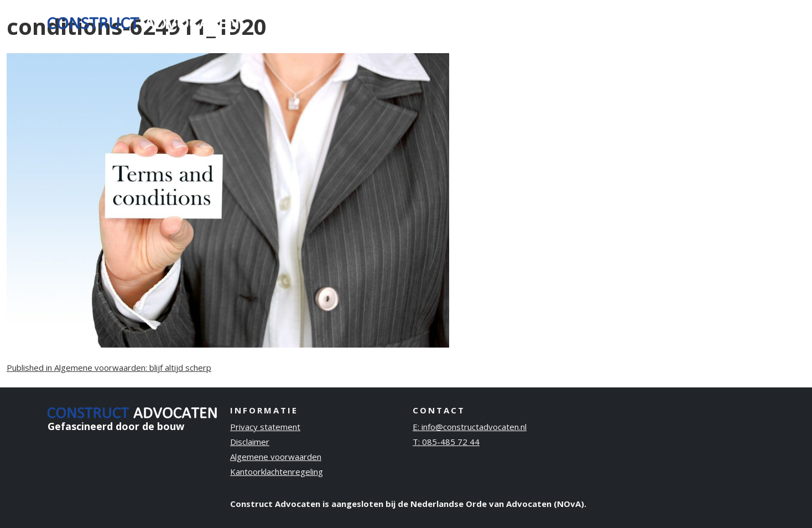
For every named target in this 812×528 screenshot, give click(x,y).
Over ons (619, 22)
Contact (738, 22)
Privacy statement (265, 427)
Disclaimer (250, 442)
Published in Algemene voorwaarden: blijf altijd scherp (109, 367)
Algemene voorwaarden (276, 457)
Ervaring (564, 22)
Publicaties (680, 22)
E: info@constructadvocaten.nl (470, 427)
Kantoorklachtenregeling (277, 472)
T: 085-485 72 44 (446, 442)
